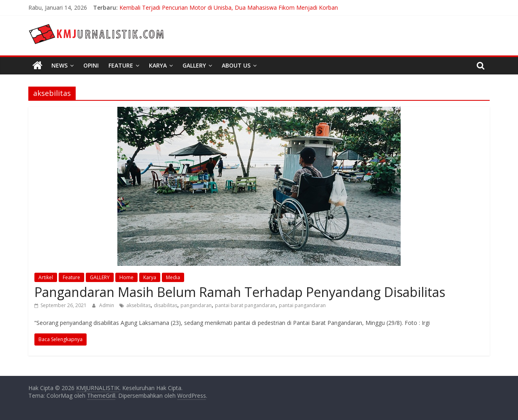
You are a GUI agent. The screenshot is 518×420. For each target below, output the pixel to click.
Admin (107, 305)
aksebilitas (138, 305)
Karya (158, 65)
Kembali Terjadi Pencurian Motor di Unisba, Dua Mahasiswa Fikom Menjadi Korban (229, 7)
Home (126, 277)
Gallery (194, 65)
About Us (236, 65)
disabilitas (166, 305)
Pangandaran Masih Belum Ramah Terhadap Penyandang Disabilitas (240, 292)
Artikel (46, 277)
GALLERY (100, 277)
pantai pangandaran (302, 305)
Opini (91, 65)
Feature (121, 65)
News (59, 65)
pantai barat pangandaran (245, 305)
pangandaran (196, 305)
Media (173, 277)
